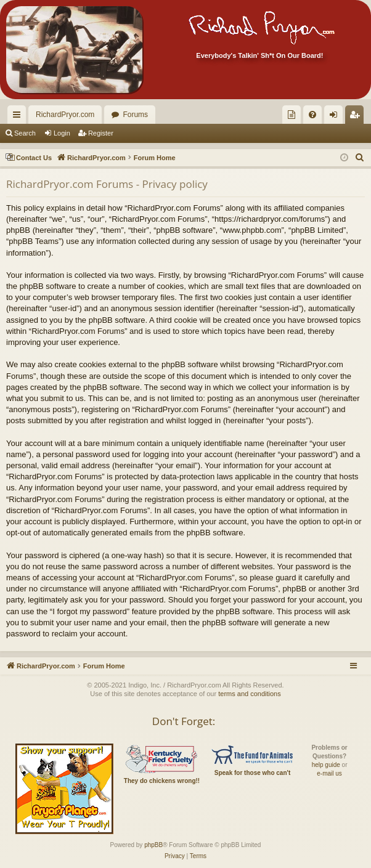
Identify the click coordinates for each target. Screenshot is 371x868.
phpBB (153, 845)
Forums (135, 115)
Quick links (19, 117)
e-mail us (329, 773)
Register (101, 133)
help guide (326, 765)
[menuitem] (291, 115)
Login (62, 133)
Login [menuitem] (336, 117)
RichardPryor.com (65, 115)
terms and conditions (250, 694)
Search (25, 133)
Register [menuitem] (357, 117)
